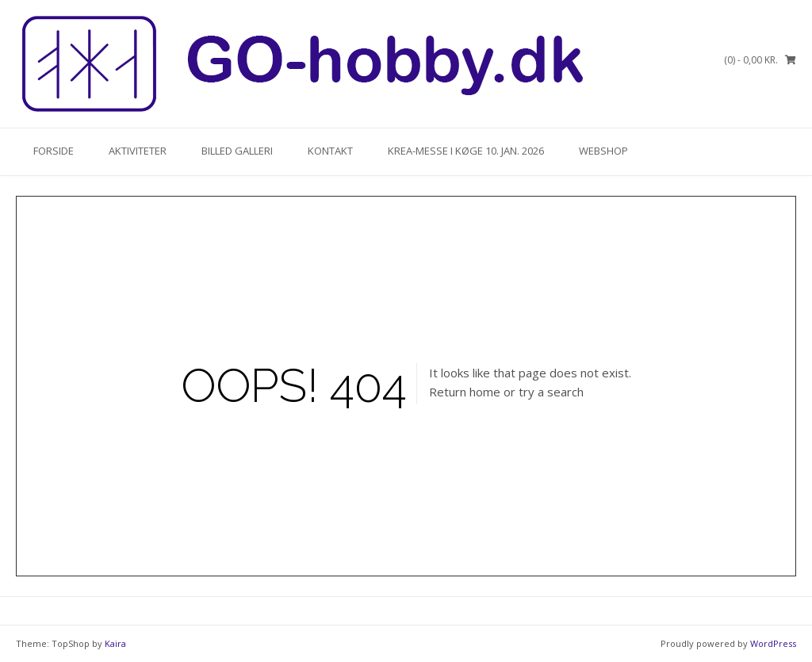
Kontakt (330, 151)
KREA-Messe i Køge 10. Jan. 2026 (466, 151)
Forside (54, 151)
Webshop (603, 151)
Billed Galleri (237, 151)
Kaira (115, 643)
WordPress (773, 643)
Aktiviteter (138, 151)
